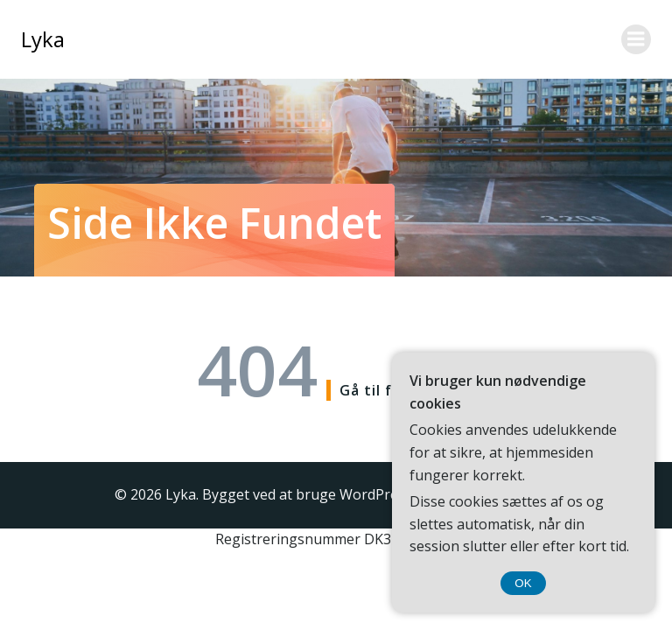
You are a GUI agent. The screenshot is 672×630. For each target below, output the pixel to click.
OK (523, 583)
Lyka (43, 39)
